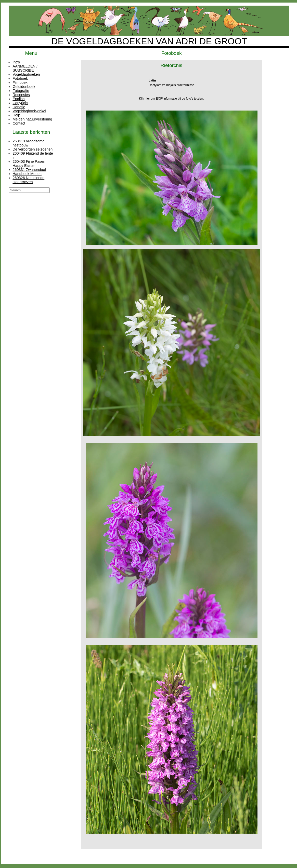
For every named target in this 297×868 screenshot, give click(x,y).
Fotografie (21, 91)
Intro (16, 62)
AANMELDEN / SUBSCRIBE (25, 68)
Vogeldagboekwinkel (29, 111)
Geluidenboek (24, 87)
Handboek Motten (27, 174)
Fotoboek (20, 78)
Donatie (19, 107)
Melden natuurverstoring (32, 119)
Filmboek (20, 83)
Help (16, 115)
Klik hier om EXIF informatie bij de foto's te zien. (171, 99)
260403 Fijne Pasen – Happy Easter (30, 164)
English (18, 99)
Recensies (21, 95)
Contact (19, 123)
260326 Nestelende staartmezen (28, 180)
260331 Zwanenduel (29, 170)
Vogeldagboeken (26, 74)
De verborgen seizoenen (33, 149)
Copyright (20, 103)
